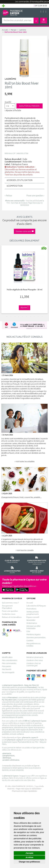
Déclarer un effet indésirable (33, 628)
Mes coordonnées (10, 661)
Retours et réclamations (12, 618)
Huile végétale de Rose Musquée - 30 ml (25, 290)
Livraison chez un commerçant (34, 665)
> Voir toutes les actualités (25, 462)
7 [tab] (30, 317)
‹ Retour (8, 196)
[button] (10, 106)
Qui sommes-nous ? (10, 603)
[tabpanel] (24, 279)
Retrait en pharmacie (35, 658)
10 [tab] (42, 317)
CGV (28, 632)
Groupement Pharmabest (7, 607)
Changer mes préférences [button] (29, 862)
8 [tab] (34, 317)
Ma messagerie (8, 673)
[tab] (24, 180)
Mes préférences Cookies (33, 645)
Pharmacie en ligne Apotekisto (24, 791)
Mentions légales (34, 635)
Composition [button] (15, 186)
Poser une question (10, 612)
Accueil (5, 30)
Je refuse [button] (29, 857)
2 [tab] (11, 317)
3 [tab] (15, 317)
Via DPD (12, 569)
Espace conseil (33, 618)
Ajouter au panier (30, 106)
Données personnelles (36, 638)
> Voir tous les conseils (25, 551)
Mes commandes (9, 664)
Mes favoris (7, 670)
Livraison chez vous (35, 661)
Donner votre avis (25, 232)
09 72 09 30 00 (37, 569)
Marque (14, 30)
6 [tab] (27, 317)
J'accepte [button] (29, 853)
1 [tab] (7, 317)
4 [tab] (19, 317)
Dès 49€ (37, 560)
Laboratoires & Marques (36, 606)
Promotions (31, 609)
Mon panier (7, 667)
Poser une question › (35, 196)
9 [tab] (38, 317)
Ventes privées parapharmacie (33, 613)
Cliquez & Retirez (12, 559)
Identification (7, 658)
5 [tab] (23, 317)
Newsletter (31, 621)
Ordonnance (32, 624)
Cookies (30, 641)
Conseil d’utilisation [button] (20, 180)
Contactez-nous (9, 615)
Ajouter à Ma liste (13, 111)
